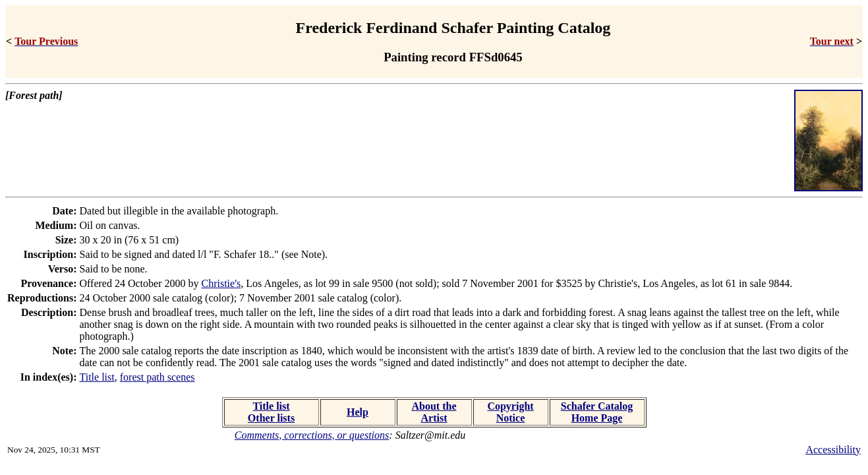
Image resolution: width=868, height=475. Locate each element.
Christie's (221, 283)
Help (358, 412)
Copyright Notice (510, 412)
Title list (97, 377)
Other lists (271, 418)
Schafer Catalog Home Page (597, 412)
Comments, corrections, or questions (312, 435)
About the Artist (434, 412)
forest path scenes (158, 377)
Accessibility (833, 450)
